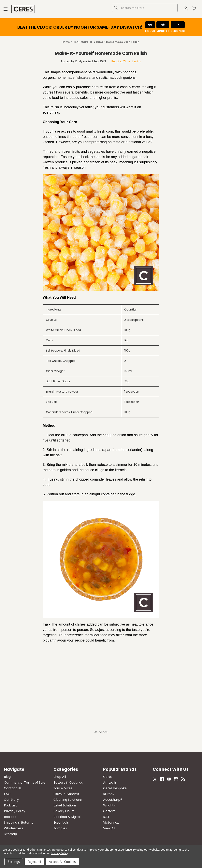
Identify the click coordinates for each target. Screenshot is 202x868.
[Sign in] (186, 9)
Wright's (109, 805)
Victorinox (111, 823)
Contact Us (13, 788)
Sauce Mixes (63, 788)
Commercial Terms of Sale (25, 782)
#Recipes (101, 732)
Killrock (109, 794)
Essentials (61, 823)
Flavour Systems (66, 794)
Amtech (109, 782)
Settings (14, 862)
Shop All (60, 777)
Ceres (108, 777)
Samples (60, 828)
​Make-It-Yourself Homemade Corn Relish (101, 53)
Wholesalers (14, 828)
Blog (7, 777)
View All (109, 828)
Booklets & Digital (67, 817)
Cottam (109, 811)
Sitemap (10, 834)
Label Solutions (65, 805)
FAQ (7, 794)
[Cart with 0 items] (194, 9)
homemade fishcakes (74, 78)
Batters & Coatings (68, 782)
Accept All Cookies (62, 862)
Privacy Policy (15, 811)
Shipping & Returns (19, 823)
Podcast (10, 805)
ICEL (106, 817)
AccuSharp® (113, 800)
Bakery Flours (64, 811)
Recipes (10, 817)
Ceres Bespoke (115, 788)
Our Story (11, 800)
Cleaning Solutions (68, 800)
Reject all (34, 862)
